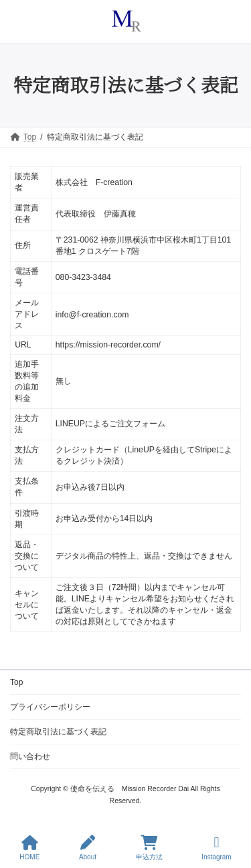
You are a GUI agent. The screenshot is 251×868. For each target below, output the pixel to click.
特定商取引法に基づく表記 (58, 732)
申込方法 (149, 848)
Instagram (216, 848)
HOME (29, 848)
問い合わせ (30, 756)
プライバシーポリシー (50, 707)
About (88, 848)
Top (16, 682)
